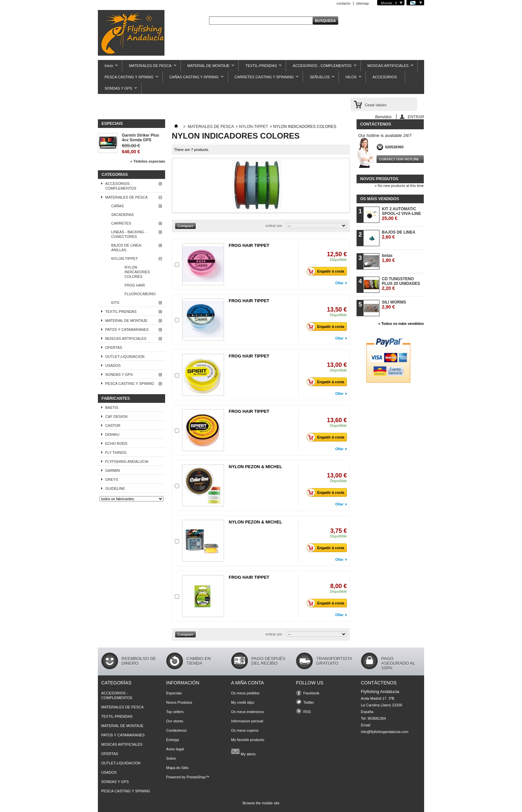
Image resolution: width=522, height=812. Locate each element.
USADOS (113, 366)
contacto (344, 3)
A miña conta (248, 683)
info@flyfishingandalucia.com (385, 732)
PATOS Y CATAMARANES (127, 330)
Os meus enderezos (247, 712)
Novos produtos (379, 179)
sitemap (363, 3)
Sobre (171, 758)
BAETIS (112, 407)
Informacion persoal (247, 721)
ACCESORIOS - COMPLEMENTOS (321, 67)
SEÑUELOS (319, 79)
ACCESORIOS (385, 77)
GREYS (112, 479)
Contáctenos (176, 730)
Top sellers (175, 712)
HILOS (350, 79)
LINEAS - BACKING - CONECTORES (129, 234)
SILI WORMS (394, 305)
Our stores (175, 721)
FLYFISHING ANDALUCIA (127, 461)
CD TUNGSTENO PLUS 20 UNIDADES (401, 284)
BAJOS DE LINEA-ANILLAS (127, 248)
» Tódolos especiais (148, 161)
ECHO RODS (116, 443)
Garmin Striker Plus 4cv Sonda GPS (140, 138)
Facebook (311, 693)
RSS (307, 712)
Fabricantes (116, 399)
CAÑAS (118, 206)
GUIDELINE (115, 488)
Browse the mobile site (261, 803)
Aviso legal (175, 749)
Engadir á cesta (327, 271)
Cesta (376, 105)
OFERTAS (114, 348)
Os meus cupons (245, 730)
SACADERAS (123, 215)
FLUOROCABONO (140, 294)
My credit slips (243, 702)
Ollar (339, 283)
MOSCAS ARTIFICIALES (387, 67)
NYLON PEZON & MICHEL (255, 467)
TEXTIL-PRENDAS (260, 67)
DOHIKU (112, 434)
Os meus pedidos (245, 693)
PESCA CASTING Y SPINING (128, 79)
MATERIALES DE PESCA (149, 67)
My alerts (243, 751)
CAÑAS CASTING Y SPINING (193, 79)
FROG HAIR (135, 285)
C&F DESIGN (116, 416)
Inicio (108, 67)
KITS (115, 303)
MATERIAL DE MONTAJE (208, 67)
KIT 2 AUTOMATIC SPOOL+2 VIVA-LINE (401, 214)
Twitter (309, 702)
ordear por (274, 226)
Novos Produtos (179, 702)
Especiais (112, 124)
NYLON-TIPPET (125, 259)
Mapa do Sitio (177, 768)
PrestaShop (196, 777)
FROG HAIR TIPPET (249, 245)
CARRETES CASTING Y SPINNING (263, 79)
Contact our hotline (399, 159)
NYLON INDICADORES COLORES (137, 272)
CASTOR (113, 425)
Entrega (173, 740)
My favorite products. (248, 740)
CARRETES (121, 223)
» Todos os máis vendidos (401, 324)
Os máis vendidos (380, 199)
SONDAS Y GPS (118, 90)
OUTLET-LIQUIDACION (125, 357)
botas (388, 258)
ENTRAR (416, 117)
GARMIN (113, 470)
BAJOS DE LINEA (399, 235)
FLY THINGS (116, 452)
